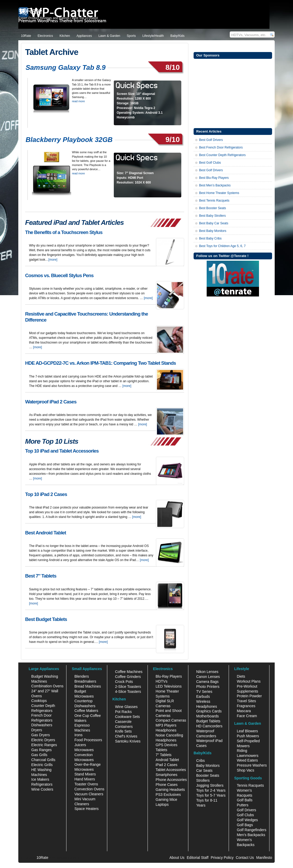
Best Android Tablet (46, 533)
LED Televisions (169, 686)
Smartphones (167, 775)
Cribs (201, 761)
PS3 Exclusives (168, 795)
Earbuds (203, 696)
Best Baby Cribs (210, 238)
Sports (131, 36)
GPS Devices (167, 745)
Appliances (84, 36)
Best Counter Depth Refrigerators (222, 155)
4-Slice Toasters (128, 692)
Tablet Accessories (171, 770)
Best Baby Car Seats (214, 223)
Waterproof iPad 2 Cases (51, 402)
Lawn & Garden (109, 36)
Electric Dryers (43, 740)
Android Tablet (167, 760)
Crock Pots (124, 682)
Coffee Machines (129, 672)
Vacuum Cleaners (89, 794)
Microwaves (84, 750)
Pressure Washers (252, 765)
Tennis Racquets (250, 785)
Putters (243, 805)
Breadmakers (85, 681)
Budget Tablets (208, 721)
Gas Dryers (41, 735)
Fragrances (246, 706)
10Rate (26, 36)
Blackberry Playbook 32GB (69, 140)
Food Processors (88, 740)
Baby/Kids (177, 36)
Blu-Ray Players (169, 676)
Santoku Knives (128, 741)
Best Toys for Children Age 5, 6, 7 (222, 246)
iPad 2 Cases (167, 765)
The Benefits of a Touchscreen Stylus (64, 232)
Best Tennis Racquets (214, 201)
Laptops (162, 804)
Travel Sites (246, 701)
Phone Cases (167, 785)
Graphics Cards (209, 711)
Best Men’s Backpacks (215, 185)
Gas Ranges (42, 750)
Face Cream (247, 716)
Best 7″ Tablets (41, 576)
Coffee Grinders (128, 677)
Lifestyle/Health (153, 36)
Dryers (37, 730)
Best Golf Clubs (210, 163)
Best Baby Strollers (212, 216)
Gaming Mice (166, 800)
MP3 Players (166, 725)
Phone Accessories (171, 780)
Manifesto (264, 858)
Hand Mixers (85, 779)
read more (78, 101)
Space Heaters (86, 809)
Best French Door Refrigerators (221, 147)
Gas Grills (39, 755)
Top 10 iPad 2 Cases (46, 494)
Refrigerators (42, 784)
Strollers (203, 780)
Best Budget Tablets (46, 619)
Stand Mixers (85, 774)
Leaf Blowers (247, 731)
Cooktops (39, 701)
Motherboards (207, 716)
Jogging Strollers (210, 785)
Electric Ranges (44, 745)
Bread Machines (88, 686)
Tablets (161, 750)
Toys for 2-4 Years (211, 790)
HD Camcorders (209, 726)
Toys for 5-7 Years (211, 795)
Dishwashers (42, 725)
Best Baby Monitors (213, 231)
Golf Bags (245, 825)
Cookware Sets (128, 717)
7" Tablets (164, 755)
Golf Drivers (246, 810)
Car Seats (204, 770)
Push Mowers (248, 736)
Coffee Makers (86, 711)
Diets (241, 676)
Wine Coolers (42, 789)
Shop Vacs (246, 770)
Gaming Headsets (170, 790)
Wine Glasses (126, 707)
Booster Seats (208, 775)
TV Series (204, 692)
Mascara (244, 711)
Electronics (45, 36)
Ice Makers (40, 779)
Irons (78, 735)
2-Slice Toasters (128, 687)
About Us (177, 858)
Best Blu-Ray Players (214, 178)
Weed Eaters (247, 760)
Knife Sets (123, 731)
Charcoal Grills (43, 760)
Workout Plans (249, 681)
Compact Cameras (171, 720)
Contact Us (245, 858)
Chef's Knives (126, 736)
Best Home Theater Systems (219, 193)
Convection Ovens (89, 789)
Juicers (80, 745)
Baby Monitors (208, 766)
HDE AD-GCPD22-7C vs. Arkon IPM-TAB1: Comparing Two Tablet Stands (100, 363)
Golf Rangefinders (252, 830)
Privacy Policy (222, 858)
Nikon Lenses (207, 672)
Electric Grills (42, 765)
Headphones (166, 730)
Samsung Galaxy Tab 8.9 (66, 67)
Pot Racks (123, 712)
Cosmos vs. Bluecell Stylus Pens (59, 275)
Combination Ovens (47, 686)
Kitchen (65, 36)
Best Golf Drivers (211, 140)
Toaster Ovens (86, 784)
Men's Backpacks (251, 835)
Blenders (81, 676)
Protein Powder (249, 696)
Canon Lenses (208, 677)
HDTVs (162, 681)
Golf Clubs (245, 815)
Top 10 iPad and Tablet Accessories (62, 451)
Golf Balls (245, 800)
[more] (53, 260)
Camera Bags (207, 682)
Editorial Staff (198, 858)
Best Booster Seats (213, 208)
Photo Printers (208, 687)
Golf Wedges (247, 820)
